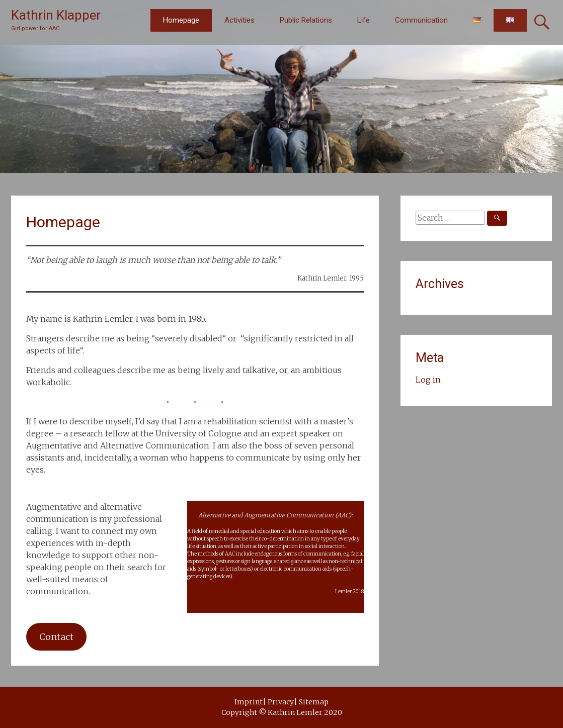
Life (364, 20)
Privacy (281, 702)
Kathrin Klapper (56, 15)
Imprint (249, 702)
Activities (239, 20)
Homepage (181, 20)
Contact (56, 637)
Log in (428, 380)
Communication (421, 20)
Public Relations (306, 20)
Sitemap (314, 702)
